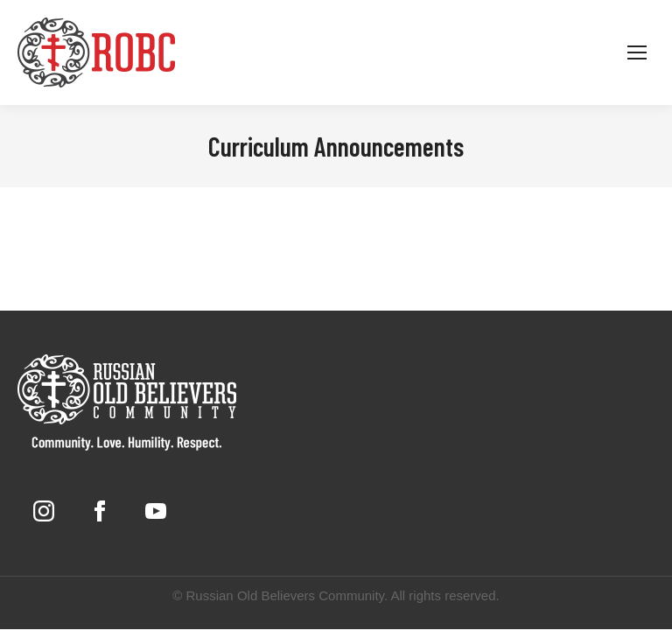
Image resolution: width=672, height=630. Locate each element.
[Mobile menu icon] (637, 52)
